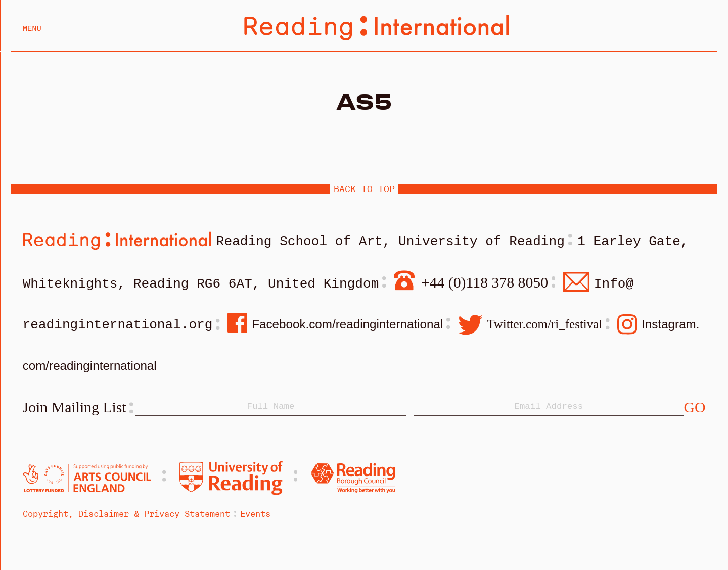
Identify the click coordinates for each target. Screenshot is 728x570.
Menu (32, 29)
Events (255, 516)
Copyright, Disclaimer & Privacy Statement (126, 516)
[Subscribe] (694, 410)
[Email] (549, 410)
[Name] (270, 410)
